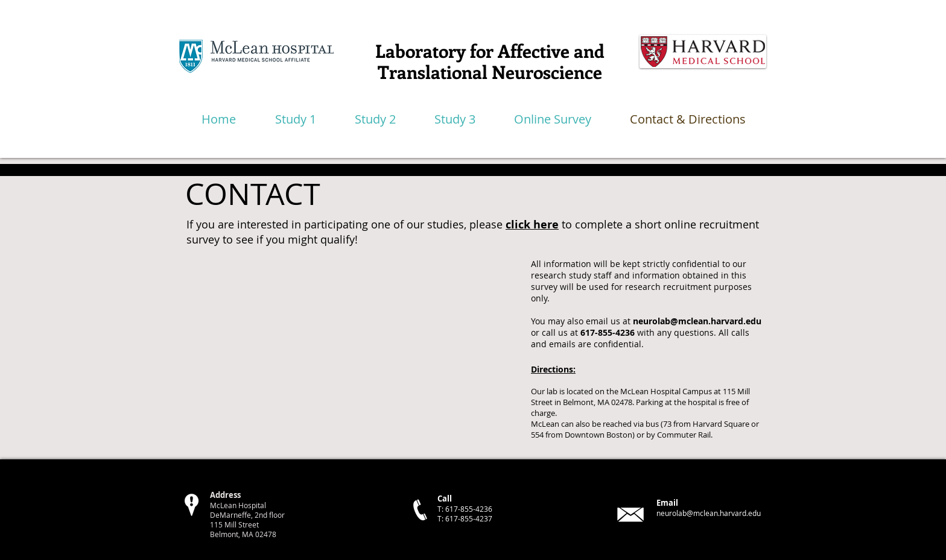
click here (532, 225)
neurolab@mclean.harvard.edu (697, 321)
